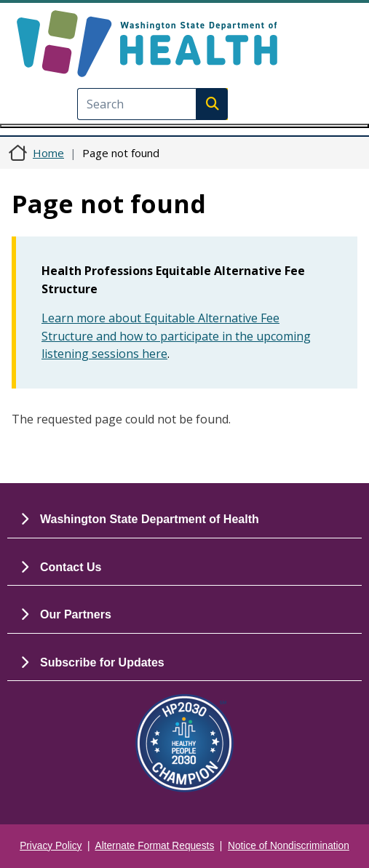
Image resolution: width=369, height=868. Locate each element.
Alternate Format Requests (155, 846)
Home (48, 153)
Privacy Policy (51, 846)
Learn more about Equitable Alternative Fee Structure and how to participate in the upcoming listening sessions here (176, 336)
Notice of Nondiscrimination (289, 846)
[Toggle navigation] (184, 126)
